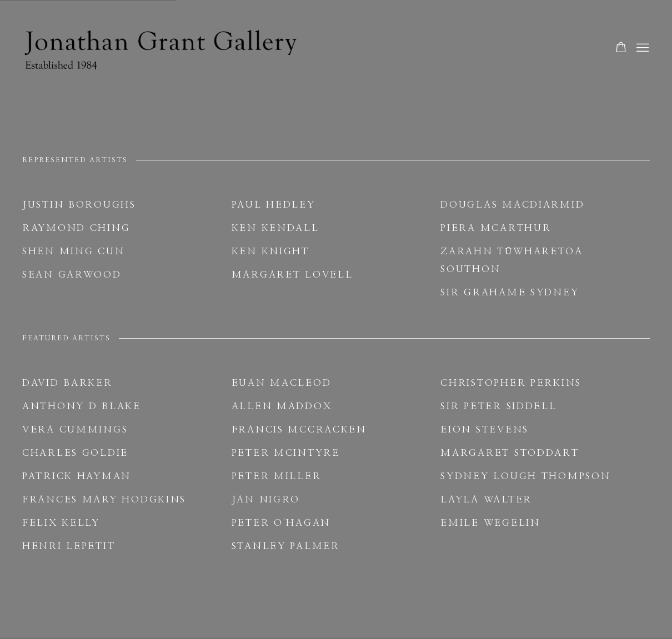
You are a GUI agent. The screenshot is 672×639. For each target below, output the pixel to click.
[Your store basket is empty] (621, 48)
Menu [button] (641, 48)
